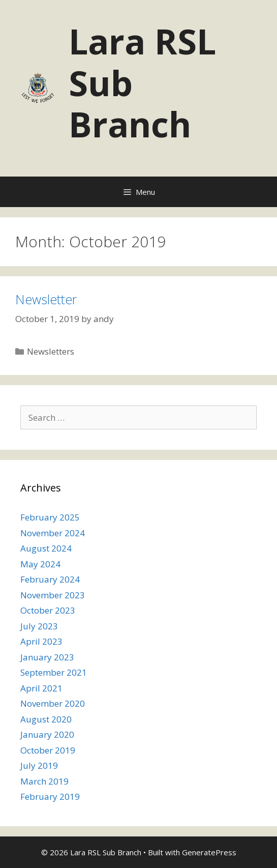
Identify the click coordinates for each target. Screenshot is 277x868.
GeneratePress (209, 852)
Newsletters (51, 351)
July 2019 (39, 765)
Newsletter (46, 299)
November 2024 (53, 533)
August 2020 (46, 719)
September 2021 (54, 672)
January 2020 (47, 734)
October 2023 (48, 610)
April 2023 (41, 641)
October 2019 (48, 750)
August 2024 (46, 548)
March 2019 (44, 781)
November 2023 (53, 595)
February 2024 (50, 579)
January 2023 (47, 657)
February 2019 (50, 797)
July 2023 (39, 626)
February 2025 (50, 517)
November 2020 (53, 703)
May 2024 (40, 564)
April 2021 (41, 688)
